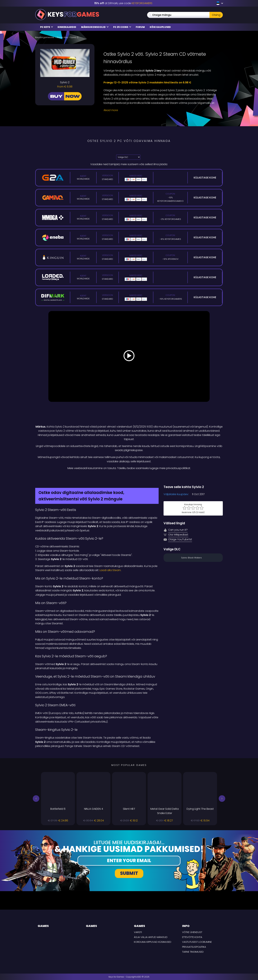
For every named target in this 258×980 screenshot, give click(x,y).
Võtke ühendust (192, 932)
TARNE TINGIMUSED (193, 952)
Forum (140, 27)
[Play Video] (129, 356)
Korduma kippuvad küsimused (153, 942)
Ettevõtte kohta (192, 937)
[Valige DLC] (128, 157)
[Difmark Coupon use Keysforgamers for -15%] (129, 477)
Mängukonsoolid (95, 27)
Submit (129, 873)
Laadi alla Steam (110, 570)
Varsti (138, 932)
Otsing (216, 15)
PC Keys (47, 27)
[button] (36, 799)
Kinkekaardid (67, 27)
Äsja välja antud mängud (151, 937)
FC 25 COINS (122, 27)
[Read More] (161, 110)
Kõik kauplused (160, 27)
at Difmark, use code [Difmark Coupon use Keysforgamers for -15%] (123, 3)
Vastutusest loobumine (197, 942)
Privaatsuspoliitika (194, 947)
